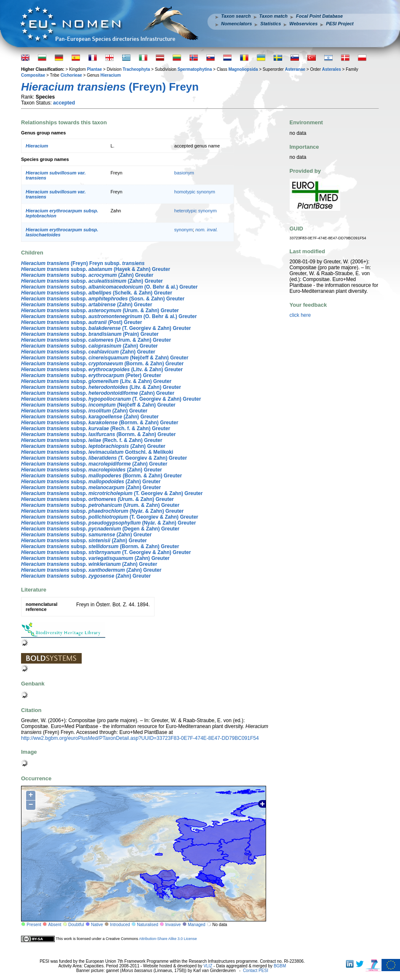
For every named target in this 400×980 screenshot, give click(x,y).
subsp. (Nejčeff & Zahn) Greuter (105, 358)
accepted (64, 103)
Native (97, 925)
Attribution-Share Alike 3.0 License (168, 939)
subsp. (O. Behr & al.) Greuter (109, 287)
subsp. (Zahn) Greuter (87, 275)
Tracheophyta (136, 69)
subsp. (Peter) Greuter (91, 375)
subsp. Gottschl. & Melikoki (97, 452)
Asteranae (295, 69)
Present (34, 925)
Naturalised (148, 925)
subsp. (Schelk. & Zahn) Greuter (97, 293)
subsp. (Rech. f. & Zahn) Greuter (96, 428)
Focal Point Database (319, 16)
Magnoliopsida (243, 69)
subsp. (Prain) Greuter (90, 334)
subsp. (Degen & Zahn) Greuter (100, 529)
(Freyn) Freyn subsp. (83, 263)
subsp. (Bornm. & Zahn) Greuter (102, 364)
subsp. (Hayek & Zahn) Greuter (96, 269)
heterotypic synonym (196, 211)
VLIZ (208, 966)
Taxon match (273, 16)
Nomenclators (236, 24)
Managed (197, 925)
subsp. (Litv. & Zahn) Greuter (102, 370)
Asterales (332, 69)
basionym (184, 173)
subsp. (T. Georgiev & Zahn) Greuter (106, 328)
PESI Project (340, 24)
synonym (184, 230)
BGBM (280, 966)
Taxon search (236, 16)
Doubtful (76, 925)
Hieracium (110, 75)
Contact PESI (256, 971)
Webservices (303, 24)
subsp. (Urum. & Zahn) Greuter (100, 311)
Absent (55, 925)
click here (300, 315)
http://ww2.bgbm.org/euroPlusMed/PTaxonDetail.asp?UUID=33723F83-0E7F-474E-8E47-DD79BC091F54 (140, 738)
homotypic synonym (195, 192)
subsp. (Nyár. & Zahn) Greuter (102, 511)
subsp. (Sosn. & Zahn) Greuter (103, 299)
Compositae (33, 75)
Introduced (120, 925)
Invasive (173, 925)
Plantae (94, 69)
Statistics (271, 24)
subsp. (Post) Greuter (81, 322)
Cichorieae (71, 75)
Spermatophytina (195, 69)
